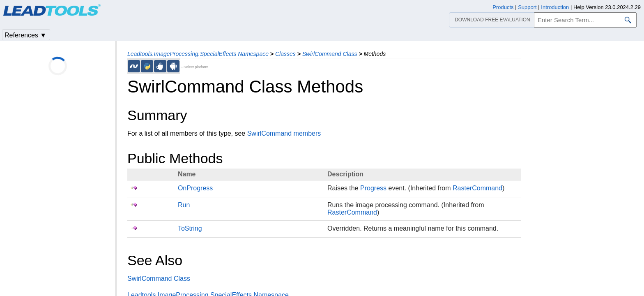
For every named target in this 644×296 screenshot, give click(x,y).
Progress (373, 188)
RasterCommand (477, 188)
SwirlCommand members (284, 133)
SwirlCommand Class (330, 54)
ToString (190, 228)
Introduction (555, 7)
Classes (285, 54)
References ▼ (25, 35)
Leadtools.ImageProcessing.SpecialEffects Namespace (198, 54)
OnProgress (195, 188)
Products (503, 7)
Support (527, 7)
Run (184, 205)
